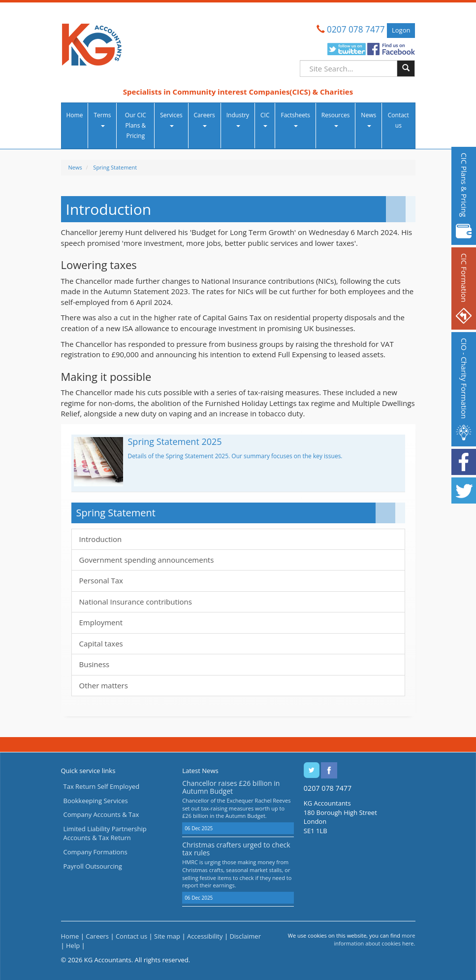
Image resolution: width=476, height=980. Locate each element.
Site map (167, 936)
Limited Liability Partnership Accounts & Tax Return (105, 833)
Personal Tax (101, 580)
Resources (336, 119)
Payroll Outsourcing (93, 866)
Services (171, 119)
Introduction (101, 539)
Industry (238, 119)
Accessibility (205, 936)
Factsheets (295, 119)
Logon (401, 30)
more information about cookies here (374, 939)
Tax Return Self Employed (102, 786)
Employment (101, 622)
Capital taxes (101, 643)
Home (75, 115)
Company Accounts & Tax (101, 814)
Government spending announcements (147, 560)
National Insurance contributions (136, 602)
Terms (102, 119)
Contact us (398, 120)
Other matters (104, 685)
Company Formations (95, 852)
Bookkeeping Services (96, 801)
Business (95, 664)
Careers (205, 119)
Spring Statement (115, 167)
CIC (265, 119)
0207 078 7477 (356, 29)
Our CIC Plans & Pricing (136, 125)
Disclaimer (245, 936)
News (368, 119)
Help (73, 946)
